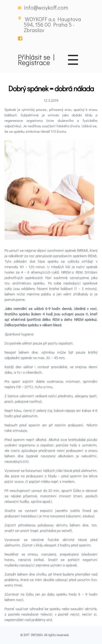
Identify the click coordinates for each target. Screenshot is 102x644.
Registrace (34, 62)
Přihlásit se (34, 57)
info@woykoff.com (46, 7)
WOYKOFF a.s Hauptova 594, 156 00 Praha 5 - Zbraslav (52, 24)
